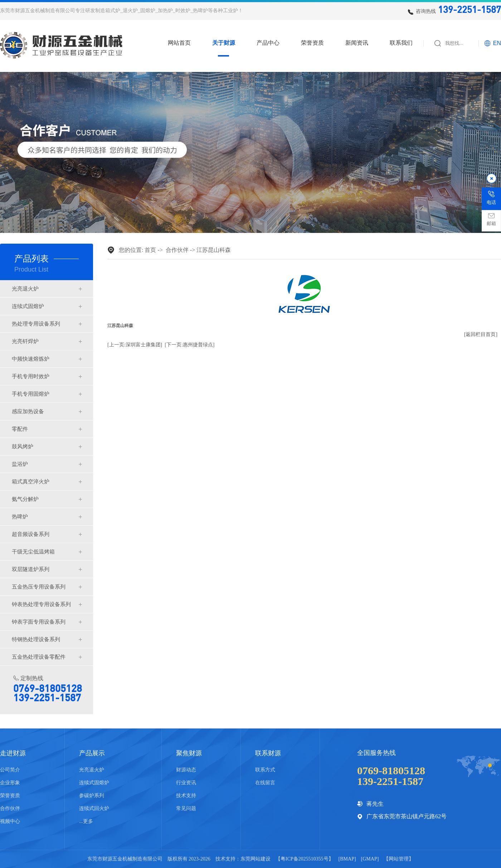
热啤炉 (20, 517)
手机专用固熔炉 (31, 394)
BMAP (347, 859)
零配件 (20, 429)
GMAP (370, 859)
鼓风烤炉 (23, 447)
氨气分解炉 (25, 499)
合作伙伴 (177, 250)
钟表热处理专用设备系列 (41, 604)
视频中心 (10, 821)
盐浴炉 (20, 464)
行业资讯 (186, 783)
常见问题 (186, 808)
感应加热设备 (28, 411)
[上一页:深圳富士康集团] (135, 345)
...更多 (86, 821)
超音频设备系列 (31, 534)
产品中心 (268, 43)
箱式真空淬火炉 (31, 482)
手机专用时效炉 (31, 376)
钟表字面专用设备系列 (39, 622)
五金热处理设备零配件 (39, 657)
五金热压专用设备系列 (39, 587)
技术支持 (186, 796)
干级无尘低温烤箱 (33, 552)
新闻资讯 (357, 43)
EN (497, 43)
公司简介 (10, 770)
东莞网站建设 (256, 859)
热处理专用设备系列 (36, 324)
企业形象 (10, 783)
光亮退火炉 (25, 289)
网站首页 (179, 43)
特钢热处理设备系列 (36, 639)
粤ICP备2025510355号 (305, 859)
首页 (150, 250)
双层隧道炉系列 (31, 569)
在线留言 (265, 783)
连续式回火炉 (94, 808)
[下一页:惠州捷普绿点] (189, 345)
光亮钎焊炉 (25, 341)
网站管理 (399, 859)
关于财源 (224, 43)
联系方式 (265, 770)
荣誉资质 (312, 43)
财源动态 (186, 770)
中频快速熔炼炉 (31, 359)
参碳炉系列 (92, 796)
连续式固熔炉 (28, 306)
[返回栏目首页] (481, 334)
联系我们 (401, 43)
